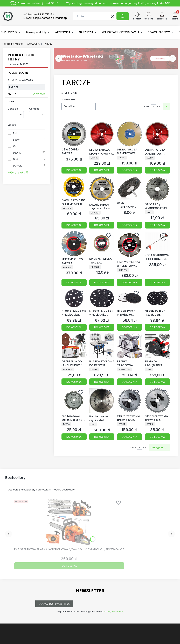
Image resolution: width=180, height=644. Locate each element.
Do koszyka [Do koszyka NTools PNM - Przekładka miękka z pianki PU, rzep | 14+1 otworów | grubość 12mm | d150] (129, 327)
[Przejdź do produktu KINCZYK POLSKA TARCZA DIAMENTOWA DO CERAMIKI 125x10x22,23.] (102, 243)
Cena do (34, 109)
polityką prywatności (113, 612)
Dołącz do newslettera (54, 604)
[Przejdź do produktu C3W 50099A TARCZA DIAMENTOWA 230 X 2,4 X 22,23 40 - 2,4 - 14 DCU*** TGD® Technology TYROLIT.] (74, 134)
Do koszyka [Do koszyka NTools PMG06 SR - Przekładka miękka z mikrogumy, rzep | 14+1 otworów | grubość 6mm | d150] (102, 327)
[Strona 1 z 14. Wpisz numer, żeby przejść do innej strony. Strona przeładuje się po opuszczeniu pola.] (154, 106)
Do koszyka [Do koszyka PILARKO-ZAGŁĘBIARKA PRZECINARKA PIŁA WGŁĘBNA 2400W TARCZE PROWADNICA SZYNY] (157, 382)
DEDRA (17, 153)
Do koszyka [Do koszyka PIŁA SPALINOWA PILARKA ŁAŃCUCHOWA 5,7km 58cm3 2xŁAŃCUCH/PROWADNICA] (69, 566)
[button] (123, 16)
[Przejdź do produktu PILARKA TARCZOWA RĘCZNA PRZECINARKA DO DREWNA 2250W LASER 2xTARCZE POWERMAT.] (130, 346)
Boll (15, 133)
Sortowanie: (68, 100)
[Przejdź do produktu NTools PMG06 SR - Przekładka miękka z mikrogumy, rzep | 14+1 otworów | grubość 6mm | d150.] (102, 298)
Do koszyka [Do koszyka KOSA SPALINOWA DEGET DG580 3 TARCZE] (157, 282)
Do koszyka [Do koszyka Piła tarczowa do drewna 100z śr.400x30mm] (129, 437)
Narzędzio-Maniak (13, 44)
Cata (16, 146)
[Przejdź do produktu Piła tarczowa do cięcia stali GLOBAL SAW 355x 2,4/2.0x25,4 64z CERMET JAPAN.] (102, 401)
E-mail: (46, 18)
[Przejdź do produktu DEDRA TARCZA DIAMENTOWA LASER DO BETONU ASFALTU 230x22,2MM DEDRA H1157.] (130, 134)
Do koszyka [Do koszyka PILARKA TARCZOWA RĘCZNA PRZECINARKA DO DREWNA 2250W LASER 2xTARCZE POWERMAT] (129, 382)
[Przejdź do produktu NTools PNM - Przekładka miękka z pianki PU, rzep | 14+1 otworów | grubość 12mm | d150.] (130, 298)
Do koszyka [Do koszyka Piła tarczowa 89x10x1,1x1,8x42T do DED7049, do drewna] (74, 437)
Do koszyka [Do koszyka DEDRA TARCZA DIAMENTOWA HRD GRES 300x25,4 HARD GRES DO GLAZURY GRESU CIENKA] (102, 170)
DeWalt (18, 166)
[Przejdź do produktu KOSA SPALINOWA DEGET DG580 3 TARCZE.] (157, 242)
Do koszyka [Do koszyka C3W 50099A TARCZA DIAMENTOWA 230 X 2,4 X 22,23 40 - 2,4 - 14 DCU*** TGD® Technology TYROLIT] (74, 170)
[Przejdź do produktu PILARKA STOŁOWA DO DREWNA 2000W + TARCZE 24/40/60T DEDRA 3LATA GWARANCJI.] (102, 346)
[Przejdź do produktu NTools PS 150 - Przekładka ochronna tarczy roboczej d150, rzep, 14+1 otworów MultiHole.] (157, 298)
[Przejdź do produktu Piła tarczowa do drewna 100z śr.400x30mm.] (130, 401)
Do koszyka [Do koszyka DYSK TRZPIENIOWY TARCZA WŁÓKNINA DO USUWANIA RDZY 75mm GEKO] (129, 225)
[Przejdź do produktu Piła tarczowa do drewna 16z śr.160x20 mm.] (157, 401)
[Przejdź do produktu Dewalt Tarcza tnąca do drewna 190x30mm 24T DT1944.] (102, 189)
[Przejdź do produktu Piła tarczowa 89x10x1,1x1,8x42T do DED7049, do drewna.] (74, 401)
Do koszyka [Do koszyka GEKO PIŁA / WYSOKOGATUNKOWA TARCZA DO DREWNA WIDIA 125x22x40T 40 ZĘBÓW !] (157, 225)
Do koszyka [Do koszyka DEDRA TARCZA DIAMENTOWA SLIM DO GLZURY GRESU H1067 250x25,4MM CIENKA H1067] (157, 170)
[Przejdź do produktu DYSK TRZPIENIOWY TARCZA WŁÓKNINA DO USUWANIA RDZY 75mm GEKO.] (130, 188)
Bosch (17, 140)
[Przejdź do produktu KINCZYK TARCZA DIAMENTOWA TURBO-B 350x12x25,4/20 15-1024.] (130, 245)
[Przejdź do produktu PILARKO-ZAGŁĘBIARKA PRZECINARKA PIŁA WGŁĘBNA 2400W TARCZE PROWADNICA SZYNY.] (157, 346)
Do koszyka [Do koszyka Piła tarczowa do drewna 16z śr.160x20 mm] (157, 437)
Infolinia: (39, 15)
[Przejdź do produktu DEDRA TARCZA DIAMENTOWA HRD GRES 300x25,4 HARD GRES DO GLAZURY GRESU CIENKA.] (102, 134)
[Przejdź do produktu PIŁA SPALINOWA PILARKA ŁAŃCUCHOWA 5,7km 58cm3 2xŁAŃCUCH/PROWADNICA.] (69, 522)
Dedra (17, 159)
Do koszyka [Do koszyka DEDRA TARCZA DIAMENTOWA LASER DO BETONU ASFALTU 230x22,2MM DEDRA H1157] (129, 170)
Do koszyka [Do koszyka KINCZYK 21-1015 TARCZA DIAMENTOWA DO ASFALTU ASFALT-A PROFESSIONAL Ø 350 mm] (74, 282)
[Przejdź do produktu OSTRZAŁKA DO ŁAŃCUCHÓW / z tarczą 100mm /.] (74, 346)
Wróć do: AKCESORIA (20, 80)
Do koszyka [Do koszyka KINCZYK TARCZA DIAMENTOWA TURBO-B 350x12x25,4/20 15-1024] (129, 282)
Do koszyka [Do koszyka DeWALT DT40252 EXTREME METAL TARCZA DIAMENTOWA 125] (74, 225)
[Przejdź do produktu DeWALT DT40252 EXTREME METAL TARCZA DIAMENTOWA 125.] (74, 187)
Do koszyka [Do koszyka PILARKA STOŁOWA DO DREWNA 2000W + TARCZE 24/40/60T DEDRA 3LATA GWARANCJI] (102, 382)
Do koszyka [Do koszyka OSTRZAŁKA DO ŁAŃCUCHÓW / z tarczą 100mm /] (74, 382)
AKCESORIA (33, 44)
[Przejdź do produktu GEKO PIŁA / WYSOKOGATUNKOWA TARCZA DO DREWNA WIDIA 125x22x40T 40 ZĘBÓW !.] (157, 189)
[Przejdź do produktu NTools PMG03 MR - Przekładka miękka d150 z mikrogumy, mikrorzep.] (74, 298)
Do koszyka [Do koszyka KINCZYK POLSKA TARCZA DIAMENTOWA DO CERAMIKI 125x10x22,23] (102, 282)
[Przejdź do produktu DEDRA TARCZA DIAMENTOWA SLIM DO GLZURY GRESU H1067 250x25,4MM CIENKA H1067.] (157, 134)
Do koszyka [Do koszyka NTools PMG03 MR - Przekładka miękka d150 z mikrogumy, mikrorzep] (74, 327)
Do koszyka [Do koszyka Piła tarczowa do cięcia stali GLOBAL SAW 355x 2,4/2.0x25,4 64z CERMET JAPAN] (102, 437)
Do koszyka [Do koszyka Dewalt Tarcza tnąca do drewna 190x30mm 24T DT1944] (102, 225)
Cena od (13, 109)
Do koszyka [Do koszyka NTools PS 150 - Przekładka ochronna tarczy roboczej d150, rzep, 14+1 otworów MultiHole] (157, 327)
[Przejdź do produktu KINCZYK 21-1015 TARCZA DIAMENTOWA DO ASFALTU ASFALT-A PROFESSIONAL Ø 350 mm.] (74, 244)
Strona (147, 106)
